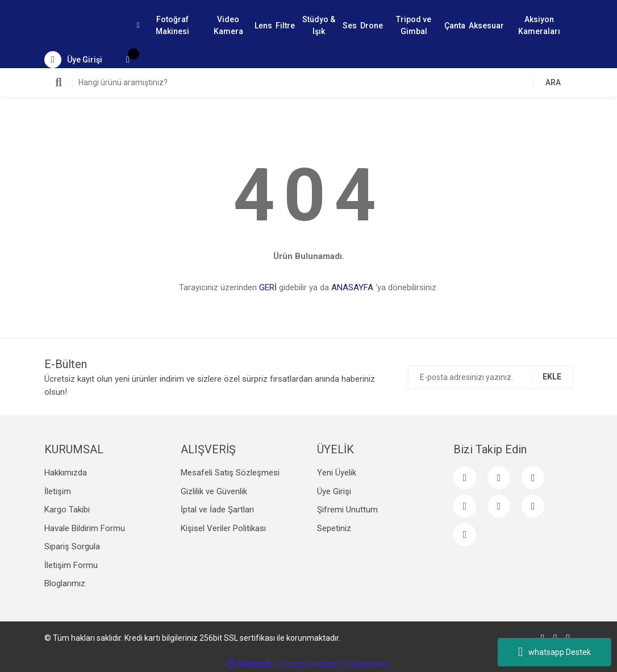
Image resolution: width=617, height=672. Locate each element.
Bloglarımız (65, 583)
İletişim (58, 491)
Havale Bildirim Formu (85, 528)
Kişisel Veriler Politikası (223, 528)
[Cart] (128, 60)
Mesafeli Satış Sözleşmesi (230, 473)
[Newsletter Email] (490, 377)
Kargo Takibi (67, 510)
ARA (553, 82)
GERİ (268, 287)
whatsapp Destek (555, 652)
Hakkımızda (66, 473)
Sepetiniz (334, 528)
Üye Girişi (334, 491)
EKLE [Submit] (552, 377)
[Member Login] (73, 60)
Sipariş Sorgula (72, 546)
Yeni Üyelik (337, 473)
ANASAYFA (352, 287)
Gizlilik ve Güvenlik (214, 491)
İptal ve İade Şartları (217, 510)
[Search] (308, 82)
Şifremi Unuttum (347, 510)
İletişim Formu (71, 565)
